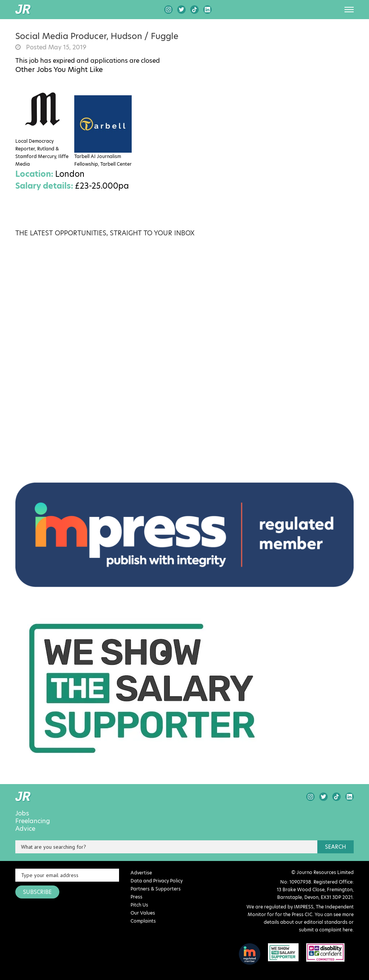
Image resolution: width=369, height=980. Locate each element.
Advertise (141, 873)
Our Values (143, 913)
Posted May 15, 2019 (56, 47)
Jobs (22, 814)
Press (136, 897)
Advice (25, 829)
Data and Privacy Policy (157, 881)
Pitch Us (139, 905)
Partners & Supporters (156, 889)
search (336, 847)
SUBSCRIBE (37, 892)
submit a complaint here (326, 930)
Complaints (143, 921)
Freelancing (33, 821)
